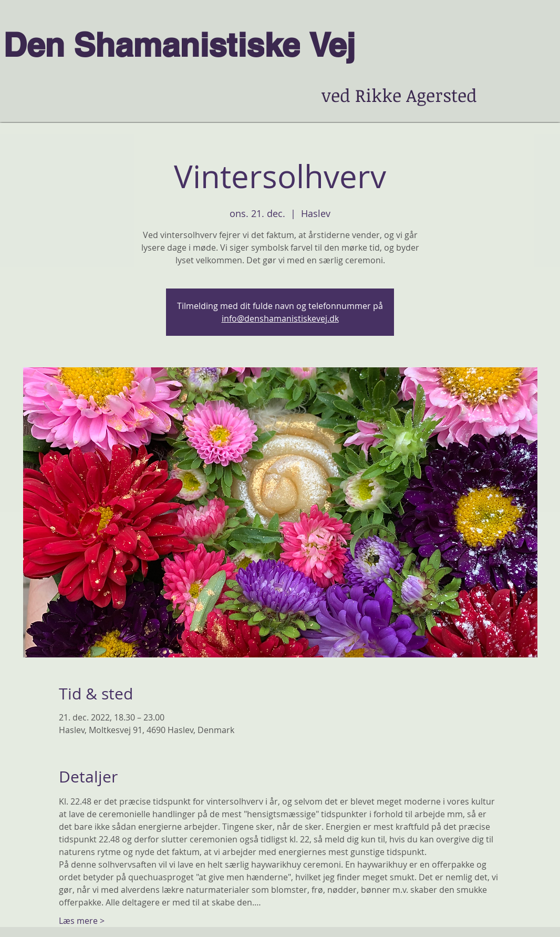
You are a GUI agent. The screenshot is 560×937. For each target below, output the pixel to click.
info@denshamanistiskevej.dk (280, 318)
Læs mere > (82, 921)
